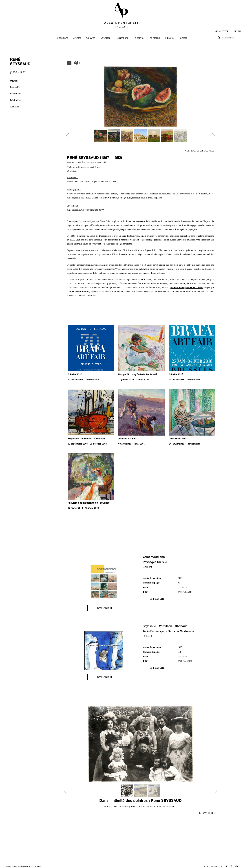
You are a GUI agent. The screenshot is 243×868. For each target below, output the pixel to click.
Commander (104, 608)
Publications (122, 38)
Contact (183, 38)
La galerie (138, 38)
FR (235, 31)
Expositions (62, 38)
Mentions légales (13, 866)
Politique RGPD (28, 866)
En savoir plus (208, 813)
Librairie (169, 38)
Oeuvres (91, 38)
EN (239, 31)
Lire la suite (157, 599)
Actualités (105, 38)
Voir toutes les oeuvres (199, 151)
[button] (69, 136)
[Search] (233, 38)
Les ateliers (154, 38)
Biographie (15, 87)
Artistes (77, 38)
